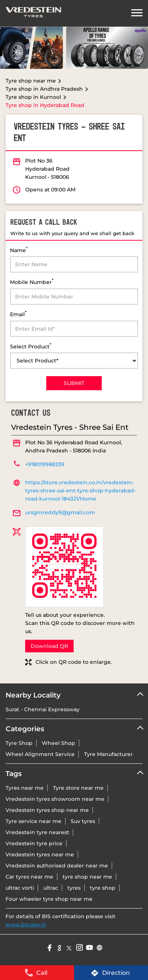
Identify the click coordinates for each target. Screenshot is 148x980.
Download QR (49, 646)
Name (19, 250)
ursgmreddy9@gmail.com (60, 512)
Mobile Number (32, 282)
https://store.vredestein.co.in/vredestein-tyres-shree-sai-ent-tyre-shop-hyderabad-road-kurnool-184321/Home (80, 491)
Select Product (31, 346)
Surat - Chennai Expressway (43, 709)
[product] (74, 361)
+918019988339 (45, 464)
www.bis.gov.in (26, 924)
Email (18, 314)
